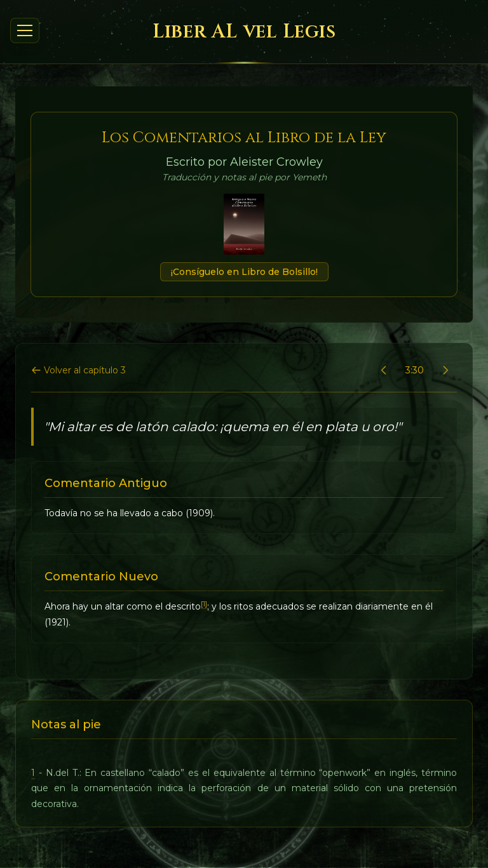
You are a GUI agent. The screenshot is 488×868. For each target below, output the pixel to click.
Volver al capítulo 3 (78, 370)
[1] (204, 604)
